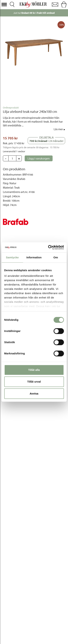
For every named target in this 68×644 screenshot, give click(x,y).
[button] (4, 5)
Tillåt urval (34, 382)
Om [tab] (56, 257)
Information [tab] (34, 257)
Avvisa (34, 394)
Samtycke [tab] (12, 257)
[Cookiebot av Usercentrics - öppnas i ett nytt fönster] (48, 247)
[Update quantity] (12, 158)
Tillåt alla (34, 370)
